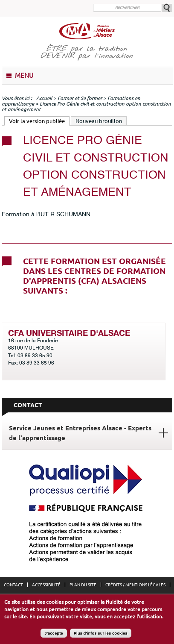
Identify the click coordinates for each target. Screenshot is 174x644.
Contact (13, 585)
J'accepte (54, 636)
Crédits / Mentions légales (135, 585)
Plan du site (83, 585)
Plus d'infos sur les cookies (101, 636)
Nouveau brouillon (99, 121)
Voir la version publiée (39, 121)
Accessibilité (46, 585)
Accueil (44, 98)
